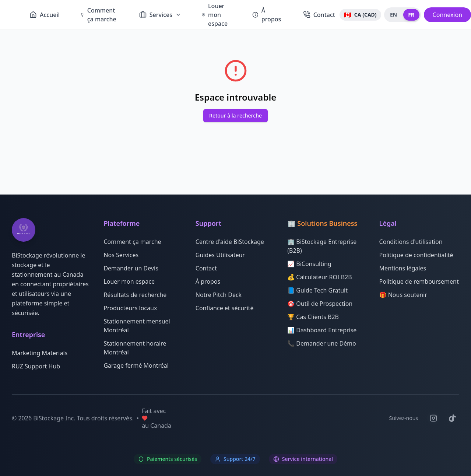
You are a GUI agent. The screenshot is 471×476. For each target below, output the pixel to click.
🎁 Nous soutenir (403, 295)
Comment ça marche (98, 15)
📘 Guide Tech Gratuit (317, 290)
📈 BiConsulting (309, 264)
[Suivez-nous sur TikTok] (453, 418)
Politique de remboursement (419, 281)
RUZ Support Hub (36, 366)
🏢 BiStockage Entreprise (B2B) (322, 246)
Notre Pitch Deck (219, 295)
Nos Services (121, 255)
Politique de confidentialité (416, 255)
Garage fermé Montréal (136, 365)
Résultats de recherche (135, 295)
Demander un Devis (131, 268)
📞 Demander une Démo (322, 343)
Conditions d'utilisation (411, 242)
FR (411, 15)
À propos (267, 15)
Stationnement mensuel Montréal (137, 326)
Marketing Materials (40, 353)
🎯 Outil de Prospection (320, 304)
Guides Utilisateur (220, 255)
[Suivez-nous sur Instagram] (433, 418)
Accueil (45, 15)
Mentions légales (403, 268)
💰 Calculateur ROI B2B (319, 277)
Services (160, 15)
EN (393, 15)
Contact (319, 15)
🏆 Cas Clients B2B (313, 317)
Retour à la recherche (235, 115)
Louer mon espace (129, 281)
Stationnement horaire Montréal (135, 348)
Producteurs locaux (130, 308)
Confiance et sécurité (225, 308)
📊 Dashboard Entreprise (322, 330)
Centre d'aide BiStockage (230, 242)
